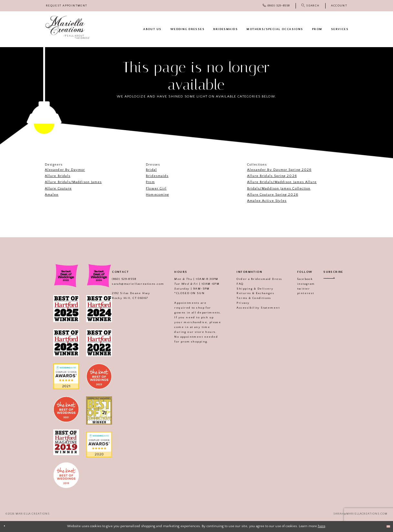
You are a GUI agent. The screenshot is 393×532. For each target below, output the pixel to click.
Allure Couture (58, 189)
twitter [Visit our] (297, 289)
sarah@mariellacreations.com (131, 284)
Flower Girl (156, 189)
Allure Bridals (58, 176)
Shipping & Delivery (248, 289)
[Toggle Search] (310, 6)
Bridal (151, 170)
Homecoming (157, 195)
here (322, 526)
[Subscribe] (346, 280)
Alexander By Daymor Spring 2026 (279, 170)
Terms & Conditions (247, 298)
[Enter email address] (333, 280)
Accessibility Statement (251, 308)
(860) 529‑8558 (117, 279)
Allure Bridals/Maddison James (73, 182)
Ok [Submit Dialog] (385, 526)
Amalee (52, 195)
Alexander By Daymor (65, 170)
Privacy (236, 303)
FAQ (233, 284)
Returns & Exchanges (249, 293)
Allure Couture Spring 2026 (273, 195)
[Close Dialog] (7, 527)
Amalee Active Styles (267, 201)
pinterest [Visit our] (299, 293)
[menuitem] (67, 6)
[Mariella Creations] (68, 27)
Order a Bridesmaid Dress (252, 279)
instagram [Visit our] (299, 284)
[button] (339, 6)
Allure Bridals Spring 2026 (272, 176)
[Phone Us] (276, 6)
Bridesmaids (157, 176)
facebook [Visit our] (298, 279)
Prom (150, 182)
